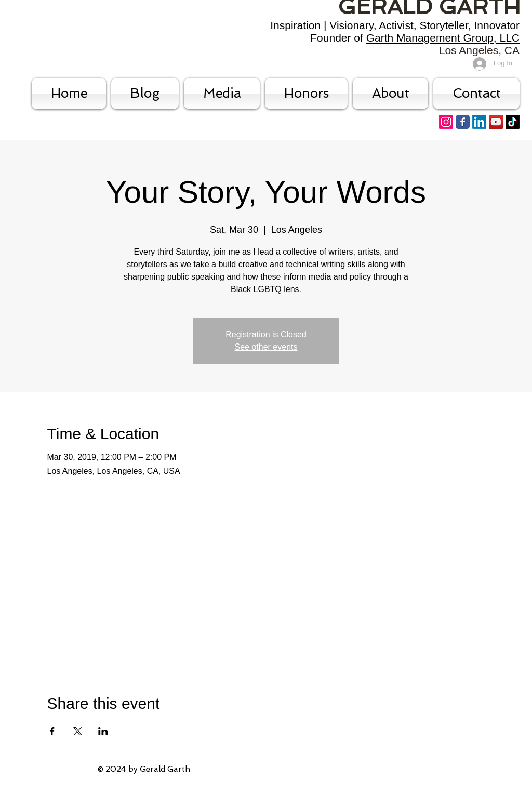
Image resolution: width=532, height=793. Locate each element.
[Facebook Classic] (463, 122)
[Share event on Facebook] (52, 731)
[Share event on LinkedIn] (103, 731)
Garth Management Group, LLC (443, 38)
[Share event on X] (78, 731)
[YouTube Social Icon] (496, 122)
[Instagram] (446, 122)
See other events (266, 347)
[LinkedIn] (479, 122)
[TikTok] (513, 122)
